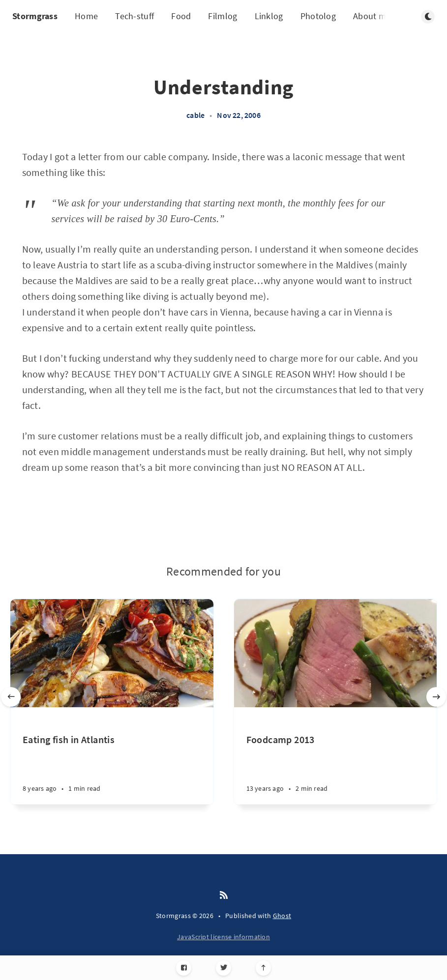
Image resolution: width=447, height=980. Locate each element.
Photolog (318, 16)
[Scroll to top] (263, 968)
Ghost (282, 916)
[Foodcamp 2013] (336, 769)
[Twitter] (223, 968)
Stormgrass (35, 16)
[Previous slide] (11, 697)
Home (86, 16)
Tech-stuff (134, 16)
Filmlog (223, 16)
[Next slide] (436, 697)
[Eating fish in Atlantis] (112, 769)
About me (372, 16)
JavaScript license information (223, 937)
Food (181, 16)
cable (195, 115)
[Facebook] (184, 968)
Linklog (269, 16)
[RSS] (224, 895)
